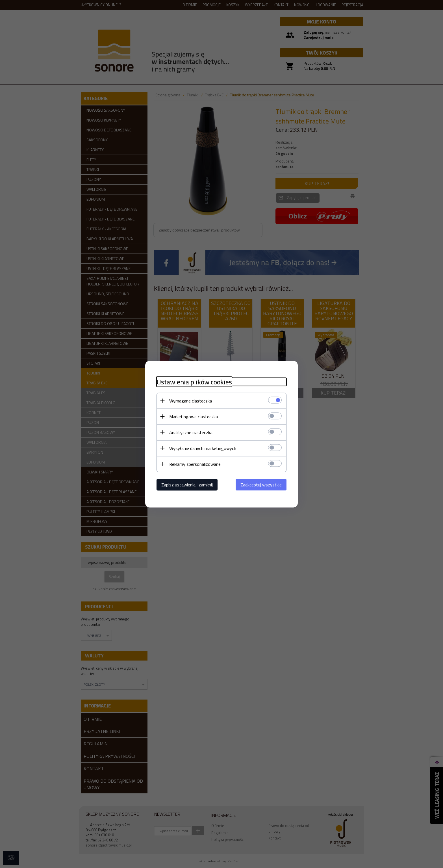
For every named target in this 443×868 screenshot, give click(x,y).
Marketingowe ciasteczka (194, 416)
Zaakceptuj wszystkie (261, 484)
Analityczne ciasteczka (191, 432)
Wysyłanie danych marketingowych (203, 448)
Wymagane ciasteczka (191, 401)
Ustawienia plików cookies (194, 382)
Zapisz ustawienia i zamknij (187, 484)
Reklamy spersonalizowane (195, 464)
